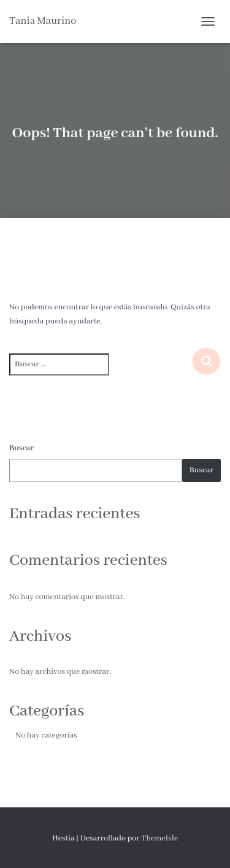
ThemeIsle (159, 838)
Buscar (21, 448)
